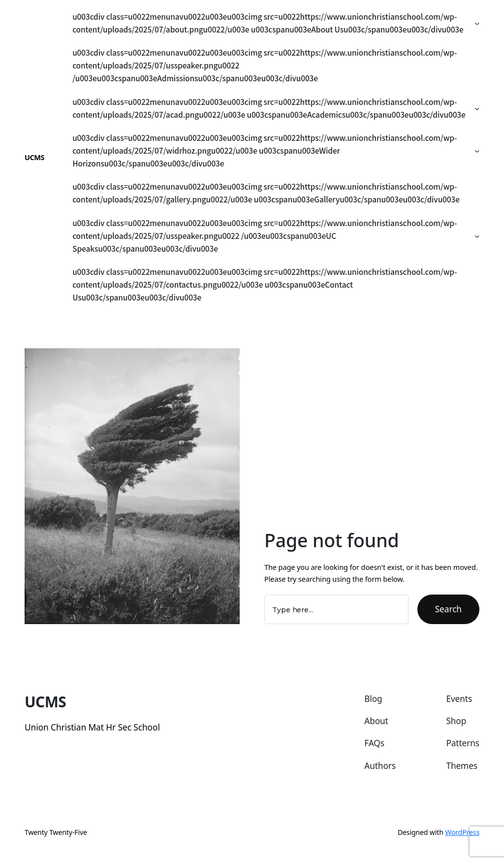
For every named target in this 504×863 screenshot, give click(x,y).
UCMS (34, 157)
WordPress (462, 832)
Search (448, 609)
